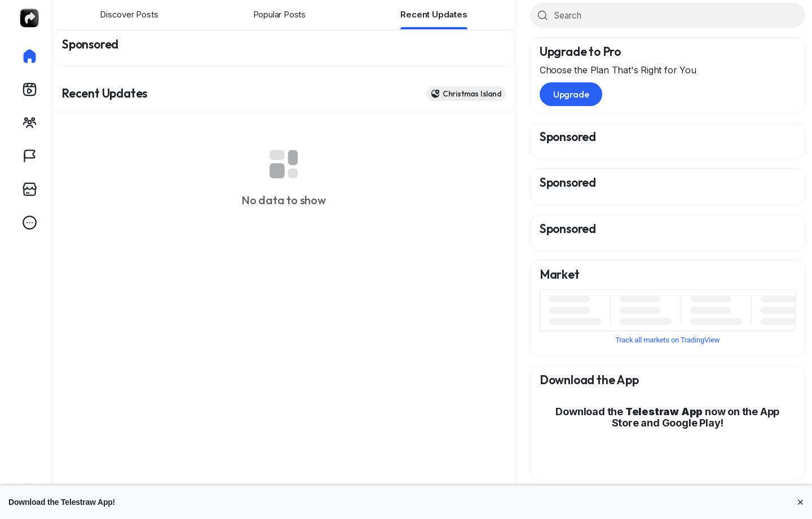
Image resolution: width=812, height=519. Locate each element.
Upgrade (571, 94)
